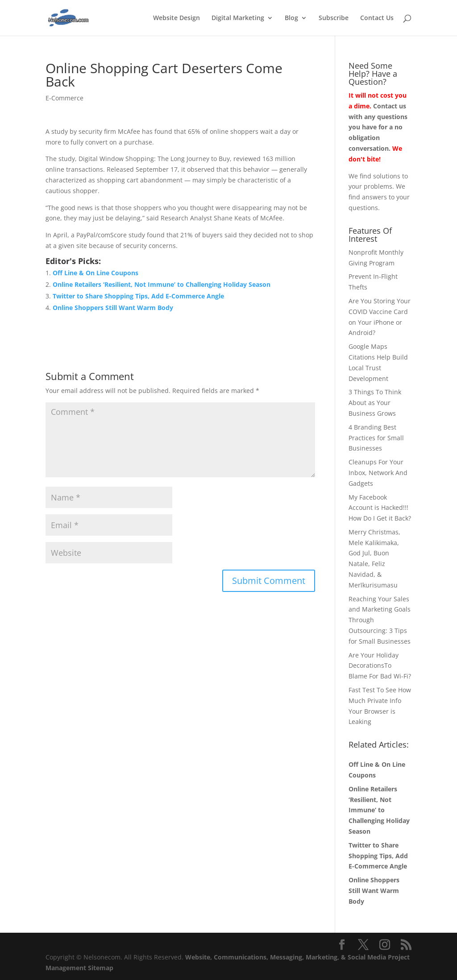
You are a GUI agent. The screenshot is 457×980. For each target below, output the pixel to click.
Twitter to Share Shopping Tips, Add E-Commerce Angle (138, 296)
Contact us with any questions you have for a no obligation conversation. (378, 127)
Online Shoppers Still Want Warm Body (113, 308)
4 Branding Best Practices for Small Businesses (376, 438)
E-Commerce (64, 98)
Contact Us (377, 18)
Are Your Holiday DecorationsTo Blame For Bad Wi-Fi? (380, 666)
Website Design (177, 18)
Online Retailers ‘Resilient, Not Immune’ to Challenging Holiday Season (162, 284)
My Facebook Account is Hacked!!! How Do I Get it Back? (380, 508)
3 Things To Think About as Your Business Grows (375, 403)
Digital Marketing (238, 18)
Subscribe (334, 18)
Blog (291, 18)
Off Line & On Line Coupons (96, 273)
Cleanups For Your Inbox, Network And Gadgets (378, 473)
